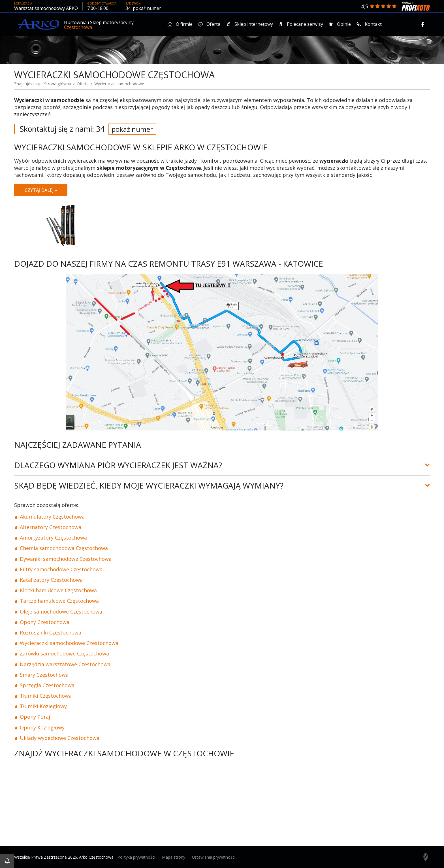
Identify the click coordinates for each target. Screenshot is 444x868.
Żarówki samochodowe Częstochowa (64, 653)
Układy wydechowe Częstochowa (60, 737)
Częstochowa (78, 27)
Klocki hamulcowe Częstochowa (58, 590)
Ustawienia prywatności (214, 857)
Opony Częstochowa (45, 621)
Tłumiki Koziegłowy (43, 706)
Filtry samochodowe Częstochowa (61, 569)
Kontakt (369, 24)
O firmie (180, 24)
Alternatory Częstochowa (51, 527)
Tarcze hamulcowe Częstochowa (59, 600)
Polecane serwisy (301, 24)
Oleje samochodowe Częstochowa (61, 611)
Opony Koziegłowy (42, 727)
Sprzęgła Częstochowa (47, 685)
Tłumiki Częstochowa (46, 695)
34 (143, 8)
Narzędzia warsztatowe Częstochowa (65, 664)
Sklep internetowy (249, 24)
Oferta (209, 24)
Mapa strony (174, 857)
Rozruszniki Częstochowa (51, 632)
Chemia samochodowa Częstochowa (64, 548)
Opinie (340, 24)
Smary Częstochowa (44, 674)
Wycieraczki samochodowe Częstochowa (69, 643)
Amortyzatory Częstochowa (53, 537)
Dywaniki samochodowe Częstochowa (66, 558)
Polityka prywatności (136, 857)
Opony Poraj (35, 716)
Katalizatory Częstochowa (51, 580)
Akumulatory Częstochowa (52, 516)
